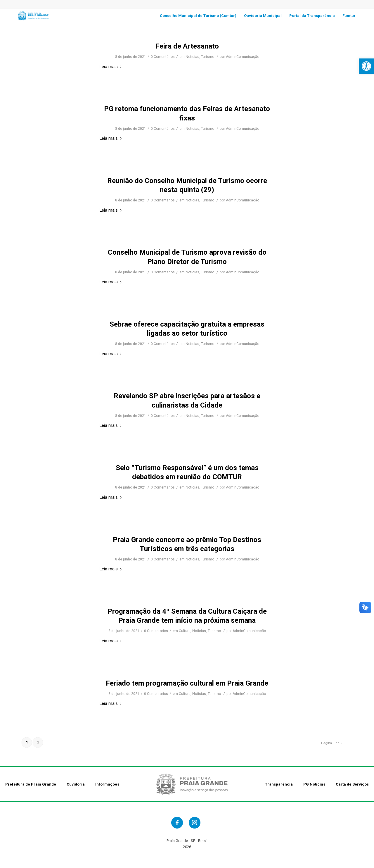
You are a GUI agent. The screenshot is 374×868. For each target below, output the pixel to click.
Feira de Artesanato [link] (187, 46)
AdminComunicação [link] (243, 57)
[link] (366, 66)
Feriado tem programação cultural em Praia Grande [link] (187, 683)
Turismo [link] (208, 57)
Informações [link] (107, 784)
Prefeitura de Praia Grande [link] (31, 784)
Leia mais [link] (112, 67)
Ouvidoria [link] (76, 784)
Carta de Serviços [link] (352, 784)
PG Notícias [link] (314, 784)
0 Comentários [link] (163, 57)
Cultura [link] (185, 631)
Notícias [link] (192, 57)
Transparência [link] (279, 784)
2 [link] (38, 742)
